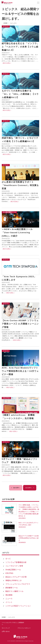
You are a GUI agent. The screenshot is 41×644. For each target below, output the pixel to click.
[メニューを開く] (38, 3)
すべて (8, 559)
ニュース (9, 599)
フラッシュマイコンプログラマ (18, 584)
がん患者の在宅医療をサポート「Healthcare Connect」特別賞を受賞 (20, 185)
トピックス (13, 23)
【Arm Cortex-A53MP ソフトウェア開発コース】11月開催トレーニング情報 (20, 324)
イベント (9, 602)
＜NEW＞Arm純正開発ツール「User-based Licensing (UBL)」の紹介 (17, 232)
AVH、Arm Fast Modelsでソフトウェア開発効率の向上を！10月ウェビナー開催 (20, 371)
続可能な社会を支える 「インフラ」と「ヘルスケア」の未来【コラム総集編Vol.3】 (20, 47)
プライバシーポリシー (24, 628)
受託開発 (9, 595)
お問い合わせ (6, 631)
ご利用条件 (21, 623)
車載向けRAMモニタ (14, 580)
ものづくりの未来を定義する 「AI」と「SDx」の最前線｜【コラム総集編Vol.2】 (20, 94)
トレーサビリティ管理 (14, 566)
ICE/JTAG (9, 573)
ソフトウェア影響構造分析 (16, 562)
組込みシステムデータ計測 (16, 577)
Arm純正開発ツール (13, 570)
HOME (5, 23)
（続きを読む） (7, 63)
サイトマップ (6, 628)
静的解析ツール (12, 588)
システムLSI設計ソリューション (18, 606)
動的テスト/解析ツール (14, 591)
